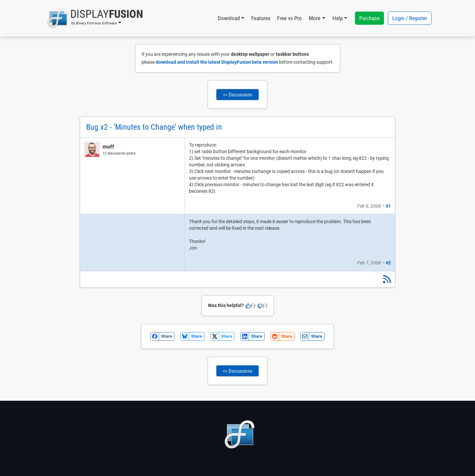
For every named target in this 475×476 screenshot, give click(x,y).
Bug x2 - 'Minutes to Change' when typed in (154, 127)
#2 (388, 263)
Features (261, 18)
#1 (388, 206)
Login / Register (410, 18)
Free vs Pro (289, 18)
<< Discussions (238, 95)
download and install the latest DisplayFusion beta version (217, 62)
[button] (95, 18)
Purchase (369, 18)
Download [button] (229, 18)
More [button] (315, 18)
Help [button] (338, 18)
